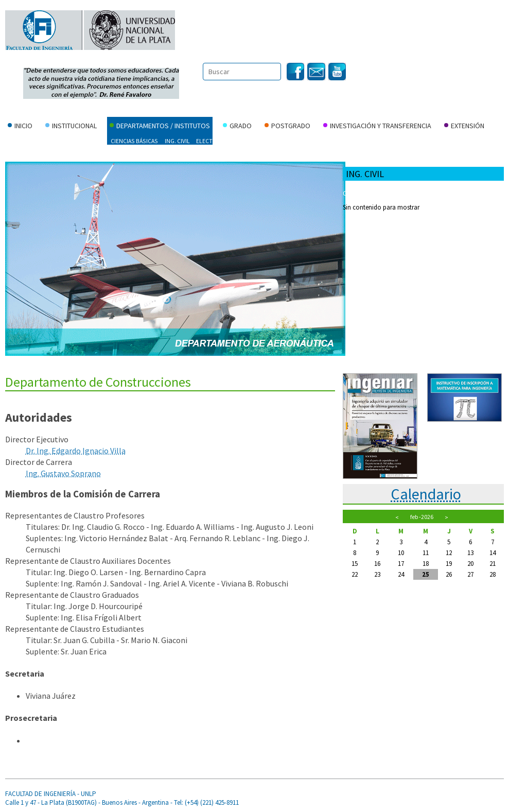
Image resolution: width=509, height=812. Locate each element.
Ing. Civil (177, 141)
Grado (237, 127)
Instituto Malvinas (37, 155)
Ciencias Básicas (134, 141)
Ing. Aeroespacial (34, 141)
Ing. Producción (310, 141)
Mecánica (434, 141)
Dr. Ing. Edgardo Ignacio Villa (76, 451)
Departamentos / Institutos (160, 127)
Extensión (464, 127)
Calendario (426, 494)
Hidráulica (262, 141)
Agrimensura (85, 141)
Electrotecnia (218, 141)
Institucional (71, 127)
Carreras (437, 193)
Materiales (399, 141)
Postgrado (287, 127)
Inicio (20, 127)
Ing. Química (359, 141)
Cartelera (357, 193)
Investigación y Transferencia (377, 127)
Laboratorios (443, 208)
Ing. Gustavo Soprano (63, 473)
